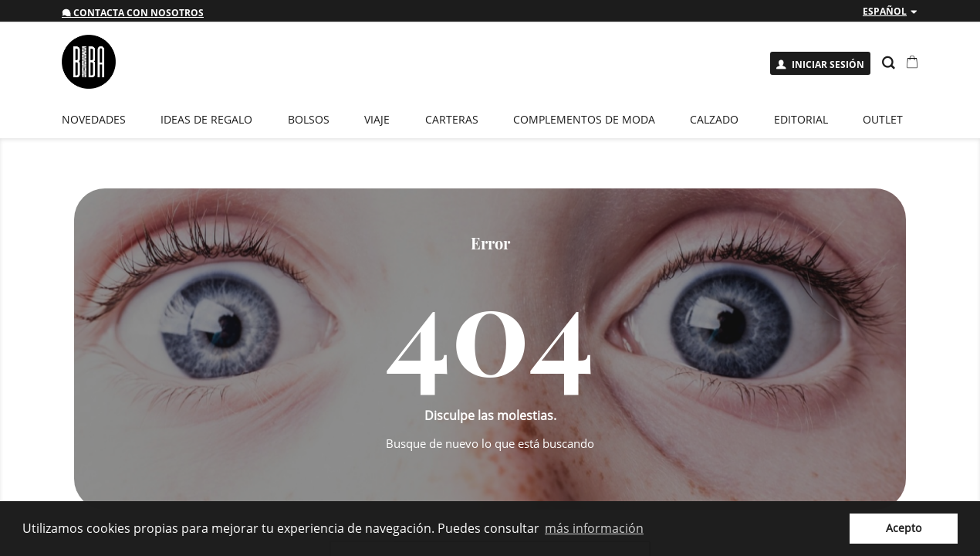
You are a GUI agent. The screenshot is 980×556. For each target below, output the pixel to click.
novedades (94, 119)
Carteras (452, 119)
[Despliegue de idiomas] (890, 12)
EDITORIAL (801, 119)
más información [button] (594, 528)
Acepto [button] (904, 528)
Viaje (377, 119)
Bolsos (309, 119)
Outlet (883, 119)
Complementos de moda (584, 119)
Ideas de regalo (206, 119)
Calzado (714, 119)
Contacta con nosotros (133, 13)
